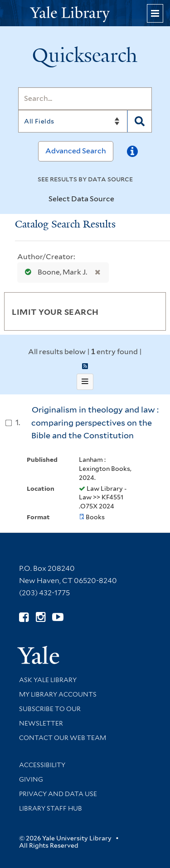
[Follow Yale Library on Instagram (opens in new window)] (41, 617)
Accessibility (42, 765)
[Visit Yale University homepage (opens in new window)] (38, 652)
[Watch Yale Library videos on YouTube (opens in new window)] (58, 617)
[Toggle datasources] (120, 199)
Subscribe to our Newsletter (50, 716)
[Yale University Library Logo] (85, 13)
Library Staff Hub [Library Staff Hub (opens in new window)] (51, 808)
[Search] (85, 99)
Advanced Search (76, 151)
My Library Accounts (58, 694)
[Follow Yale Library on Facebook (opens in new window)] (24, 617)
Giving (31, 779)
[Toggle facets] (151, 311)
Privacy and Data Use (58, 794)
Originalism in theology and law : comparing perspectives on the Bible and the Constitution (95, 422)
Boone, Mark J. (54, 272)
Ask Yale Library (48, 680)
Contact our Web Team (63, 738)
